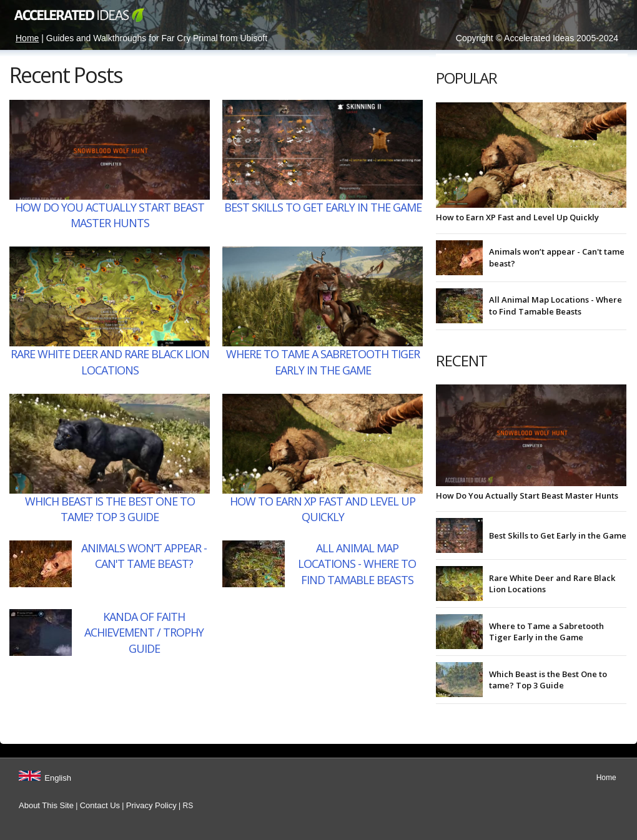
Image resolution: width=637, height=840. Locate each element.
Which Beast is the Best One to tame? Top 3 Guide (110, 509)
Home (27, 38)
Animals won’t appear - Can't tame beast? (144, 556)
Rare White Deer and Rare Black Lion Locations (110, 362)
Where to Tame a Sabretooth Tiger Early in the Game (323, 362)
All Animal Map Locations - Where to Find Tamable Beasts (357, 564)
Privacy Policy (151, 805)
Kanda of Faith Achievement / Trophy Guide (144, 632)
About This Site (46, 805)
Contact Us (100, 805)
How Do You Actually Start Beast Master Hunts (110, 215)
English (58, 778)
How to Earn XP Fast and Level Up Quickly (323, 509)
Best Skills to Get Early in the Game (323, 207)
